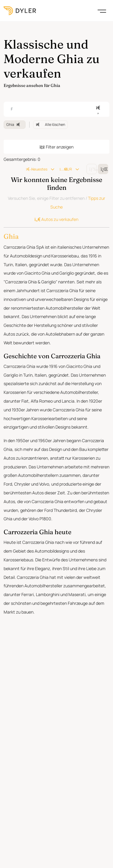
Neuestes (48, 224)
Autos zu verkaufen (57, 274)
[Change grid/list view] (92, 224)
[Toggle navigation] (102, 11)
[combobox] (56, 164)
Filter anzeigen (56, 202)
